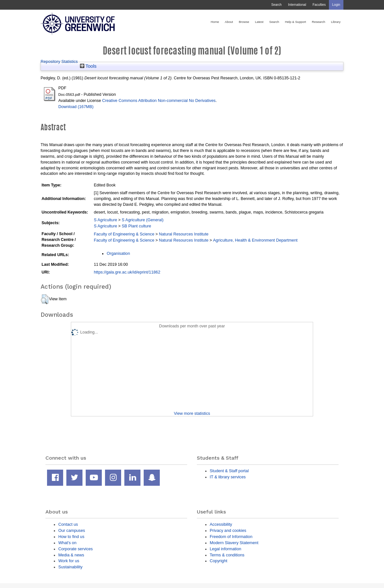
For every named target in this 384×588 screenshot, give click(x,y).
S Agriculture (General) (143, 220)
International (297, 5)
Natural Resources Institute (184, 234)
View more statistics (192, 413)
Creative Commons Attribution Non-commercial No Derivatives (159, 100)
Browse (244, 22)
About (229, 22)
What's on (67, 543)
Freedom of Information (231, 537)
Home (215, 22)
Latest (259, 22)
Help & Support (295, 22)
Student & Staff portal (229, 471)
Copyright (219, 561)
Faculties (319, 5)
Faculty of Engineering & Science (124, 234)
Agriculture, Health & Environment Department (255, 240)
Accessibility (221, 524)
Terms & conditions (227, 555)
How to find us (71, 537)
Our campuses (72, 530)
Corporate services (76, 549)
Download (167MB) (76, 107)
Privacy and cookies (228, 530)
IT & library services (228, 477)
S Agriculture (105, 220)
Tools (88, 66)
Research (318, 22)
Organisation (118, 253)
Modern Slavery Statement (234, 543)
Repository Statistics (59, 61)
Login (336, 5)
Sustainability (70, 567)
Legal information (226, 549)
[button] (45, 299)
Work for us (69, 561)
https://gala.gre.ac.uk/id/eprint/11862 (127, 272)
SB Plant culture (136, 226)
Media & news (71, 555)
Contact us (68, 524)
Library (336, 22)
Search (276, 5)
